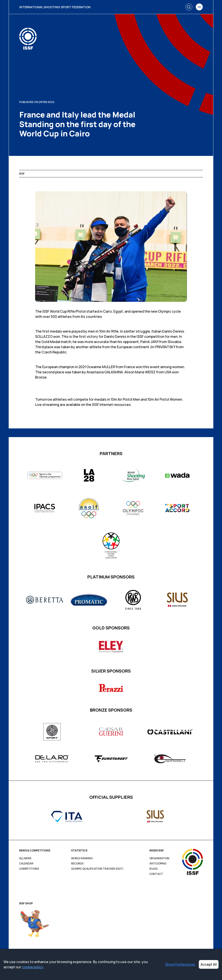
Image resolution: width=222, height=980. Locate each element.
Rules (153, 869)
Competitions (29, 869)
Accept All (209, 964)
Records (77, 864)
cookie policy (33, 967)
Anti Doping (158, 864)
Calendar (26, 864)
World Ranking (82, 858)
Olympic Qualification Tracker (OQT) (97, 869)
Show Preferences (180, 964)
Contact (156, 874)
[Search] (189, 7)
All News (25, 858)
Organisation (159, 858)
